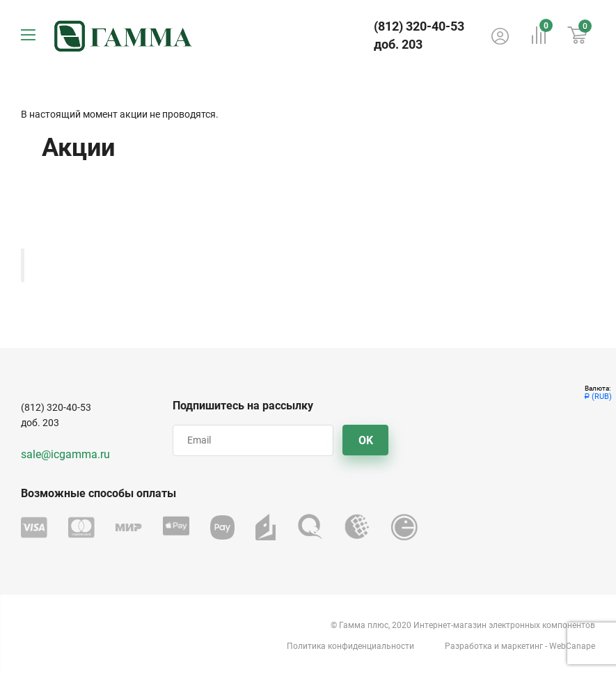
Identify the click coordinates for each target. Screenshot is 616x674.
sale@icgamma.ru (65, 454)
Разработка (468, 646)
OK (366, 440)
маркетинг (522, 646)
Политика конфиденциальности (350, 646)
